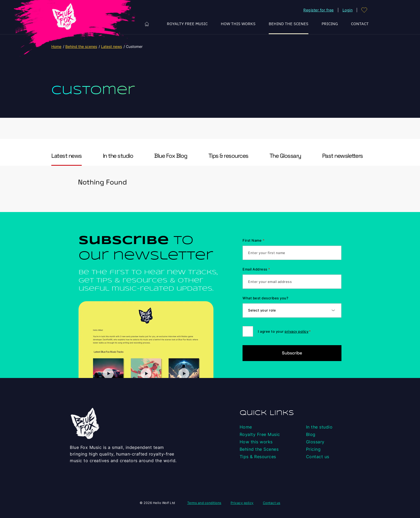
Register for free (319, 10)
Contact (360, 24)
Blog (311, 434)
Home (147, 24)
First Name (254, 240)
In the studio (118, 156)
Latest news (111, 46)
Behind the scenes (81, 46)
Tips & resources (228, 156)
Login (348, 10)
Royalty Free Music (187, 24)
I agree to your (284, 331)
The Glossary (285, 156)
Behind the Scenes (289, 24)
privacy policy (296, 331)
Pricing (330, 24)
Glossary (315, 442)
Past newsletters (343, 156)
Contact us (318, 457)
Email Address (256, 269)
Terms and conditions (204, 503)
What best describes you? (265, 298)
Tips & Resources (258, 457)
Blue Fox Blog (171, 156)
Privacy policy (242, 503)
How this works (238, 24)
